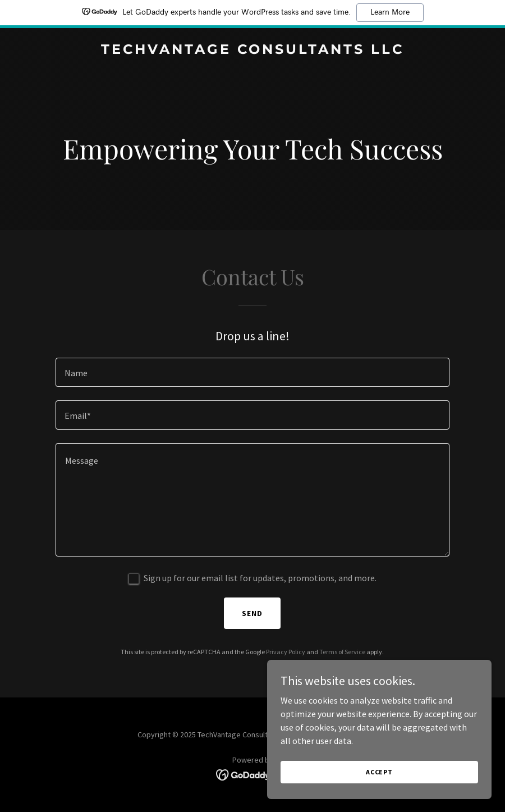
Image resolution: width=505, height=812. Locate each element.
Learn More (390, 12)
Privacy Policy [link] (286, 652)
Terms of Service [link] (342, 652)
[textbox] (252, 372)
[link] (252, 51)
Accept (379, 787)
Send (252, 613)
